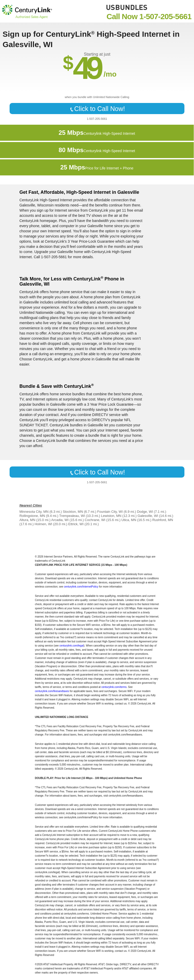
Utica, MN (129, 520)
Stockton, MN (73, 512)
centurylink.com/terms (114, 687)
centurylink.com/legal (71, 646)
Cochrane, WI (95, 520)
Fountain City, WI (110, 512)
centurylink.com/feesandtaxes (52, 691)
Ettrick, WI (76, 524)
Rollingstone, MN (32, 516)
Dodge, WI (145, 512)
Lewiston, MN (111, 516)
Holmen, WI (43, 524)
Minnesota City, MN (34, 512)
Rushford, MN (163, 520)
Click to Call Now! (97, 109)
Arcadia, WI (60, 520)
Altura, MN (27, 520)
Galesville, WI (148, 516)
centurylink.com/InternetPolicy (81, 587)
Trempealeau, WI (72, 516)
